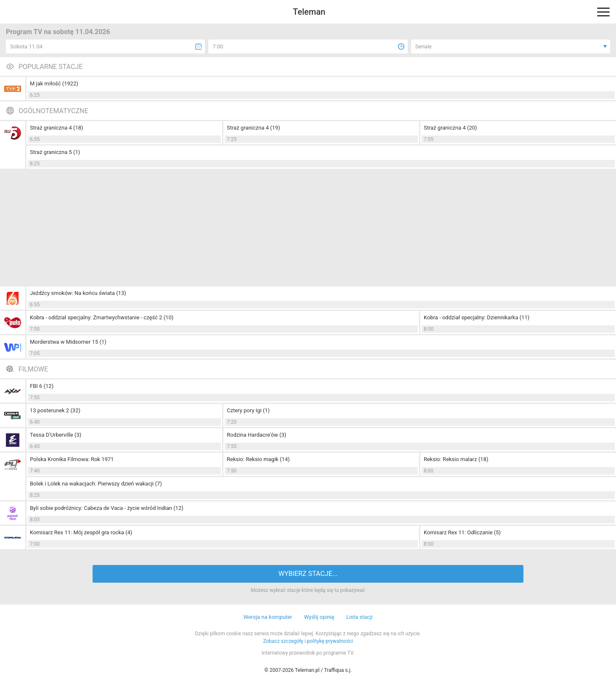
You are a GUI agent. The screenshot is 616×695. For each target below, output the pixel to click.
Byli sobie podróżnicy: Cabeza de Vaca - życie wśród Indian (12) (107, 508)
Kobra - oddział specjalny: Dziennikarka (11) (477, 317)
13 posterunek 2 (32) (55, 410)
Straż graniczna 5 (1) (55, 152)
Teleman (309, 12)
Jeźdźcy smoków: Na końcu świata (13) (78, 293)
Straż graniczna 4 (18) (57, 128)
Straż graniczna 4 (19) (254, 128)
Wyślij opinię (319, 617)
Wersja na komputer (268, 617)
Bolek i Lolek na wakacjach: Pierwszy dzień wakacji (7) (96, 484)
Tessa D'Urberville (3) (56, 435)
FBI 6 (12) (42, 386)
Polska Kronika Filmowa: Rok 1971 (72, 459)
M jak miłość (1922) (54, 84)
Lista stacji (360, 617)
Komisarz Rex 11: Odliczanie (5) (462, 532)
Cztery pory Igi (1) (248, 410)
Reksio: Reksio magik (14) (258, 459)
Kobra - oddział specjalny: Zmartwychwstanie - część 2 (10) (102, 317)
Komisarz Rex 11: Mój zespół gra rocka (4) (81, 532)
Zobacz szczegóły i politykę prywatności (308, 641)
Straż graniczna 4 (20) (450, 128)
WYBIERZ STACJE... (308, 574)
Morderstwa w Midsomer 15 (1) (68, 342)
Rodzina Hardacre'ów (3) (256, 435)
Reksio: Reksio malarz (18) (456, 459)
